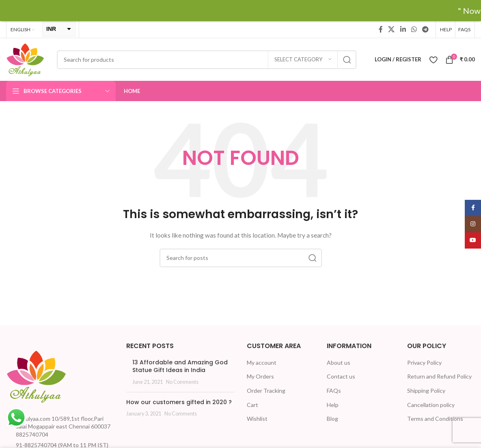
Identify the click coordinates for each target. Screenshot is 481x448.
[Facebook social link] (381, 29)
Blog (332, 419)
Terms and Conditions (435, 419)
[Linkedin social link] (403, 29)
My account (262, 363)
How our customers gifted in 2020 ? (179, 402)
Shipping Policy (426, 391)
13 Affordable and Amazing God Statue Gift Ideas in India (180, 366)
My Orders (260, 376)
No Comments (182, 382)
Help (333, 405)
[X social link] (391, 29)
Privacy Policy (424, 363)
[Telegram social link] (426, 29)
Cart (252, 405)
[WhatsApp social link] (414, 29)
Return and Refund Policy (439, 376)
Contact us (341, 376)
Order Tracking (266, 391)
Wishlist (257, 419)
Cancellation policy (431, 405)
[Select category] (303, 60)
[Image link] (37, 375)
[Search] (207, 60)
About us (339, 363)
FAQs (334, 391)
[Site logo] (25, 59)
